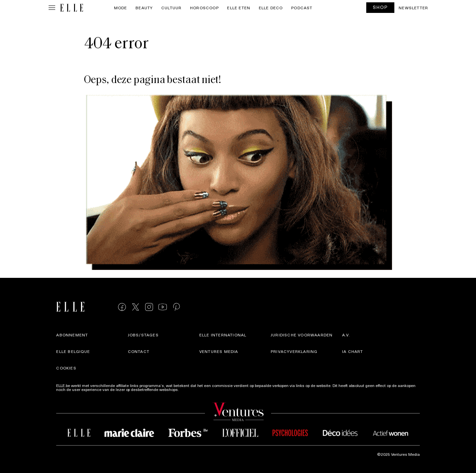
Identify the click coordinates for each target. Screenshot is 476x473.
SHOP (380, 7)
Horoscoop (204, 8)
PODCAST (302, 8)
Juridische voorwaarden (302, 335)
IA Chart (353, 351)
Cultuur (171, 8)
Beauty (144, 8)
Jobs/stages (143, 335)
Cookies (66, 368)
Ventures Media (219, 351)
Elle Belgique (73, 351)
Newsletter (413, 8)
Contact (139, 351)
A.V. (346, 335)
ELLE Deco (271, 8)
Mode (121, 8)
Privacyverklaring (294, 351)
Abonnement (72, 335)
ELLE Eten (239, 8)
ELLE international (223, 335)
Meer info (188, 389)
